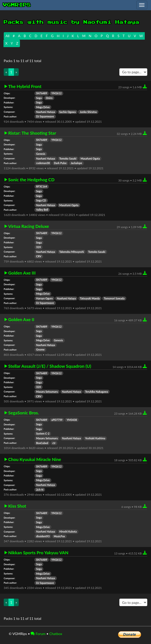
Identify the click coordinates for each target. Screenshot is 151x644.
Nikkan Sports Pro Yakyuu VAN (38, 553)
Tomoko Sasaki (68, 159)
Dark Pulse (60, 163)
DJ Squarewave (45, 116)
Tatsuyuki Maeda (90, 298)
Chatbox (56, 634)
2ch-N (40, 490)
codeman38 (43, 163)
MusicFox (59, 536)
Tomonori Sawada (114, 298)
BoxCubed (42, 443)
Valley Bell (42, 210)
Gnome (40, 350)
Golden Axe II (21, 320)
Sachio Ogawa (68, 112)
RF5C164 (42, 186)
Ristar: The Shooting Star (32, 133)
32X (38, 247)
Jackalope (76, 163)
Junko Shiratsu (88, 112)
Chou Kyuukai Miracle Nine (35, 460)
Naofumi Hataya (46, 112)
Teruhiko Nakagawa (96, 392)
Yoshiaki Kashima (95, 438)
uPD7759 (57, 420)
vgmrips (17, 5)
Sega (39, 98)
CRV (39, 256)
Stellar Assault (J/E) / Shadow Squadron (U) (50, 366)
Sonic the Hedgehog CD (31, 180)
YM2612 (56, 93)
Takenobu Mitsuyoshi (72, 252)
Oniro (49, 98)
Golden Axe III (22, 273)
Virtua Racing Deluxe (29, 226)
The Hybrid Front (25, 87)
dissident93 (43, 536)
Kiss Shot (17, 506)
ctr (54, 443)
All (7, 36)
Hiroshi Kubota (68, 532)
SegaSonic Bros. (24, 413)
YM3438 (72, 420)
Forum (38, 634)
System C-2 (43, 434)
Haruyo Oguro (44, 298)
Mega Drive (43, 107)
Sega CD (41, 200)
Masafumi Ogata (90, 159)
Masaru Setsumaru (47, 392)
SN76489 (42, 93)
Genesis (41, 154)
